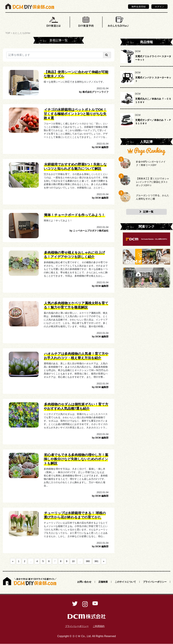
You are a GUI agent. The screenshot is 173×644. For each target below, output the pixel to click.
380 (88, 561)
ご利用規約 (99, 626)
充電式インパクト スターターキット (153, 79)
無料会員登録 (139, 7)
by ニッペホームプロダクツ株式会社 (89, 231)
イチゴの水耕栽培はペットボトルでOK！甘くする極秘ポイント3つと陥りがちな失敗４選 (75, 114)
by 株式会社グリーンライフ (94, 92)
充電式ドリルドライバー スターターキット (153, 58)
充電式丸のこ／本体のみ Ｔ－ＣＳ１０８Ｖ (153, 100)
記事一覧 (146, 212)
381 (96, 561)
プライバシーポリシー (155, 582)
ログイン (159, 7)
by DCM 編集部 (100, 147)
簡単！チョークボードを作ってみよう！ (75, 215)
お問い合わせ (84, 582)
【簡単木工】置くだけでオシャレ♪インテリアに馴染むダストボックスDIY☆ (153, 182)
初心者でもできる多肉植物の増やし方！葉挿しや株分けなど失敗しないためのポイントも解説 (76, 459)
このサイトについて (125, 582)
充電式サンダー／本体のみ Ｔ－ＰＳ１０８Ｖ (153, 122)
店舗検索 (103, 582)
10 (73, 561)
